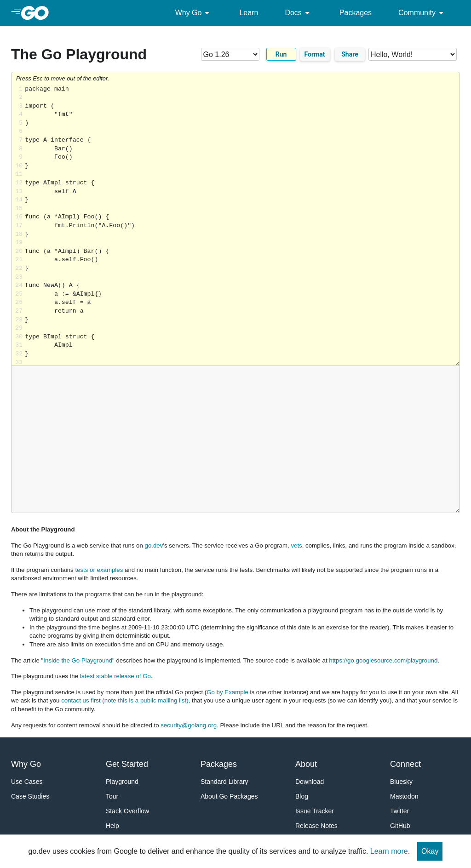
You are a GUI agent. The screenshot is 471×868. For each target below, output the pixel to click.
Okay (430, 851)
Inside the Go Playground (78, 660)
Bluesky (401, 782)
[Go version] (230, 54)
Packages (356, 13)
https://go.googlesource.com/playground (383, 660)
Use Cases (27, 782)
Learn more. (390, 851)
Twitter (399, 811)
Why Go (194, 13)
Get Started (127, 764)
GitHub (400, 826)
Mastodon (404, 796)
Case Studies (30, 796)
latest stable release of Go (115, 676)
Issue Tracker (315, 811)
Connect (405, 764)
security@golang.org (189, 725)
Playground (122, 782)
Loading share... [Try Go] (242, 226)
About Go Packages (229, 796)
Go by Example (227, 692)
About (306, 764)
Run (281, 54)
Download (310, 782)
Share (350, 54)
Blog (302, 796)
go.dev (154, 545)
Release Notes (316, 826)
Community (422, 13)
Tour (112, 796)
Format (315, 54)
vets (296, 545)
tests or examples (99, 570)
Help (112, 826)
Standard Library (224, 782)
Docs (299, 13)
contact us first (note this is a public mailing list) (125, 700)
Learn (249, 13)
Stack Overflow (127, 811)
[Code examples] (413, 54)
